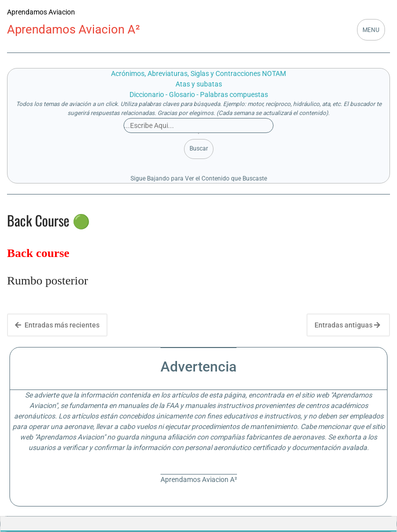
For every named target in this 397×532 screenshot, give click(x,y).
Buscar (199, 148)
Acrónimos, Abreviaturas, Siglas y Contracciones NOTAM (198, 73)
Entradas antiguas (347, 325)
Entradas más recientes (57, 325)
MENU (371, 30)
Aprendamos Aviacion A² (73, 29)
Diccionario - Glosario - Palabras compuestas (199, 94)
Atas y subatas (199, 84)
